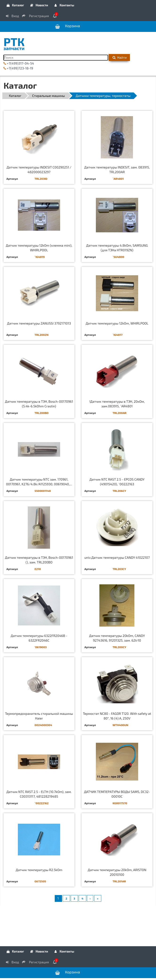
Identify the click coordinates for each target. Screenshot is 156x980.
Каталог (15, 5)
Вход (12, 16)
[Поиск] (56, 58)
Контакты (64, 5)
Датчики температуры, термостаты (103, 96)
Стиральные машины (49, 96)
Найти (119, 57)
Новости (39, 5)
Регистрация (36, 16)
